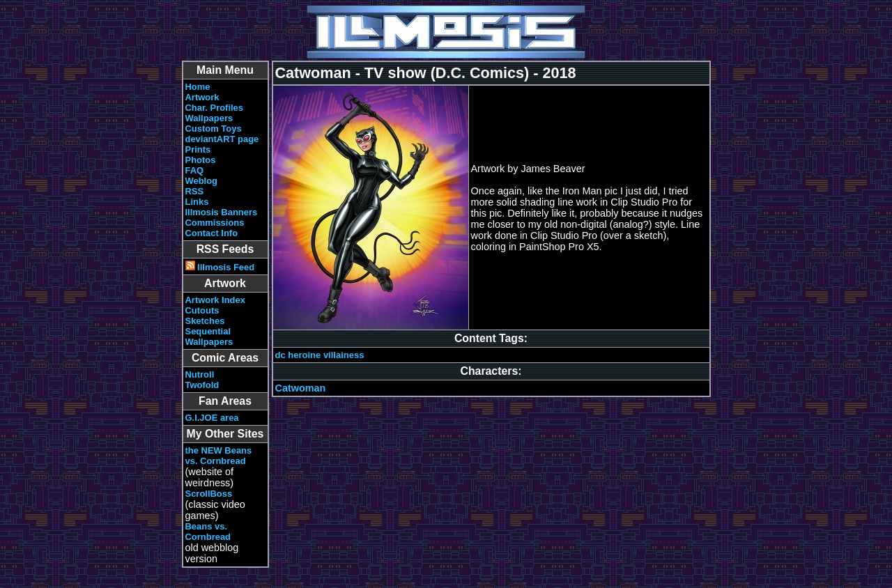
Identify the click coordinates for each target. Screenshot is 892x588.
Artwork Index (215, 300)
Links (197, 202)
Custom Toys (214, 129)
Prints (198, 149)
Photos (201, 160)
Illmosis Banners (222, 212)
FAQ (195, 170)
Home (198, 87)
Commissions (215, 223)
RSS (195, 191)
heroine (304, 355)
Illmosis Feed (220, 267)
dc (280, 355)
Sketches (205, 321)
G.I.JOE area (212, 418)
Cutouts (202, 310)
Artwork (202, 97)
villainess (344, 355)
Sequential (208, 331)
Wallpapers (209, 118)
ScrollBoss (209, 494)
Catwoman (301, 388)
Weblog (202, 181)
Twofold (202, 385)
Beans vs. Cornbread (208, 532)
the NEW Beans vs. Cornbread (219, 456)
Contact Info (212, 233)
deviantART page (222, 139)
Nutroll (200, 374)
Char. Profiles (215, 108)
